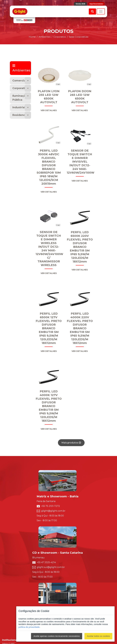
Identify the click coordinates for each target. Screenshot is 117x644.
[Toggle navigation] (101, 11)
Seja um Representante (12, 521)
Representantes (8, 564)
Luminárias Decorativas (12, 542)
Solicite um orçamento (11, 555)
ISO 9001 (6, 512)
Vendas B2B (80, 4)
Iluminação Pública (20, 98)
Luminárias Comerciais (11, 548)
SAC (4, 558)
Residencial (20, 115)
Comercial (19, 81)
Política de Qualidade (11, 515)
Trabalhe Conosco (9, 518)
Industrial (19, 107)
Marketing (6, 570)
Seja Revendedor (96, 4)
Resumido (6, 539)
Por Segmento (8, 531)
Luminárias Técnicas (10, 545)
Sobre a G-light (8, 509)
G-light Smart (8, 577)
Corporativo (20, 88)
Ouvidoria (6, 561)
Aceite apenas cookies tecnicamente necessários (57, 636)
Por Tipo (6, 528)
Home (32, 37)
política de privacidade (29, 627)
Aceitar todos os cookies (98, 636)
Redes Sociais (7, 567)
